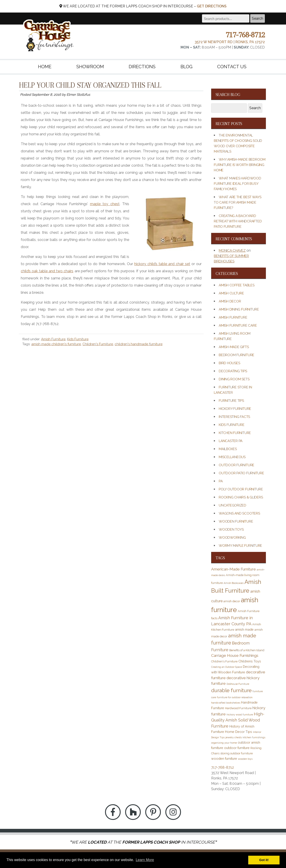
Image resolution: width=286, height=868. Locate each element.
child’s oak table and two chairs (47, 271)
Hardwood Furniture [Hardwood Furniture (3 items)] (238, 708)
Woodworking (232, 538)
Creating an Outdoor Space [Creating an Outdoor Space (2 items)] (227, 667)
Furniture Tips (231, 401)
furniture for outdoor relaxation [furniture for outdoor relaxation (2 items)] (235, 697)
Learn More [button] (145, 860)
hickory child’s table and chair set (162, 264)
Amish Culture (231, 293)
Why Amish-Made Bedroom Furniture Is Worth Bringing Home (240, 165)
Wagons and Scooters (239, 513)
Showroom (90, 67)
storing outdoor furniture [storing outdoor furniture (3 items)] (237, 753)
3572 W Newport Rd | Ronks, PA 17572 (230, 42)
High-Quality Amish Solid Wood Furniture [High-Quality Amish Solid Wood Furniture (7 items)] (238, 720)
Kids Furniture (78, 339)
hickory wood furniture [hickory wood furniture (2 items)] (240, 715)
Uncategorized (232, 505)
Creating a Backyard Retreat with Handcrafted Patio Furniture (238, 221)
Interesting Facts (234, 417)
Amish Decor (230, 301)
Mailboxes (228, 449)
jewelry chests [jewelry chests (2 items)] (234, 737)
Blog (186, 67)
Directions (142, 67)
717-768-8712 (245, 35)
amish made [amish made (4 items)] (244, 629)
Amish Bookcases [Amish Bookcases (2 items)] (234, 583)
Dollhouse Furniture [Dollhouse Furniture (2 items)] (238, 684)
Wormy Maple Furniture (240, 546)
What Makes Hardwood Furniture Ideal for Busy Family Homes (238, 184)
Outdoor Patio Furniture (241, 473)
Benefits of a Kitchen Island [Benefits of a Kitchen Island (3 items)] (247, 650)
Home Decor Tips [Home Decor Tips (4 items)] (239, 732)
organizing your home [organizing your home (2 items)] (224, 743)
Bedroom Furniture (237, 355)
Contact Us (232, 67)
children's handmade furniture (139, 344)
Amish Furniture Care (238, 325)
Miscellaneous (232, 457)
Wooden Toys (231, 530)
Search (258, 18)
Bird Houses (229, 363)
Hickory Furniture (235, 409)
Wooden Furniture (236, 521)
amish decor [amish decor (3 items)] (232, 601)
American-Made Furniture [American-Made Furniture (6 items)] (233, 569)
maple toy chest (105, 204)
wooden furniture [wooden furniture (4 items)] (224, 758)
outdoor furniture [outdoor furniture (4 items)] (237, 748)
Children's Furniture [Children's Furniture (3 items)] (224, 661)
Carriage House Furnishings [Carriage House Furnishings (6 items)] (235, 655)
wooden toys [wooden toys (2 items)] (245, 759)
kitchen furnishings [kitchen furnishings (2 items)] (254, 737)
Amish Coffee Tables (237, 285)
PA (221, 481)
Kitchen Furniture (235, 433)
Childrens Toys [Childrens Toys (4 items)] (250, 661)
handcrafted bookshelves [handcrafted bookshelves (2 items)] (226, 703)
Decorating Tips (233, 371)
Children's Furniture (98, 344)
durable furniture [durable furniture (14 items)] (231, 690)
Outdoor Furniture (237, 465)
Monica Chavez (232, 251)
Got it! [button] (264, 860)
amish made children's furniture (56, 344)
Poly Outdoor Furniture (241, 489)
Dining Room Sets (234, 379)
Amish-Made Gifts (234, 347)
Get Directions (212, 6)
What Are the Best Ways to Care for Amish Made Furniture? (238, 202)
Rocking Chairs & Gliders (241, 497)
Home (45, 67)
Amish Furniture (53, 339)
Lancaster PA (231, 441)
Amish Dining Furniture (239, 309)
